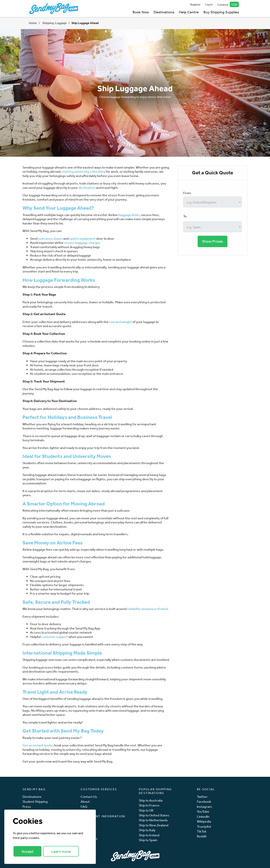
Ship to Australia (151, 800)
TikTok (202, 831)
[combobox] (213, 202)
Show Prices (212, 241)
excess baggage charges (82, 242)
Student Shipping (35, 801)
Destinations (164, 12)
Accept (28, 851)
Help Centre (189, 12)
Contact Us (89, 797)
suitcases (45, 238)
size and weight (120, 322)
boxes (58, 238)
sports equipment (82, 238)
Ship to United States (154, 815)
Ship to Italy (147, 830)
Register (195, 4)
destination (87, 187)
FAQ (84, 807)
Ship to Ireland (149, 835)
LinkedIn (203, 816)
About (85, 801)
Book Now (141, 12)
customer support (55, 637)
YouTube (203, 811)
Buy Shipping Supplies (221, 12)
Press (27, 807)
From (187, 193)
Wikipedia (204, 821)
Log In (209, 4)
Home (33, 23)
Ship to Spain (148, 840)
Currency (228, 4)
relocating (98, 171)
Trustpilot (204, 826)
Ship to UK (146, 810)
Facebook (204, 801)
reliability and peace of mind (147, 609)
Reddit (202, 836)
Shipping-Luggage (54, 23)
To (185, 216)
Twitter (202, 797)
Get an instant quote (38, 745)
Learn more (61, 851)
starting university (75, 171)
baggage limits (129, 215)
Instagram (204, 807)
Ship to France (149, 805)
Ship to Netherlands (153, 820)
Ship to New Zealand (154, 825)
